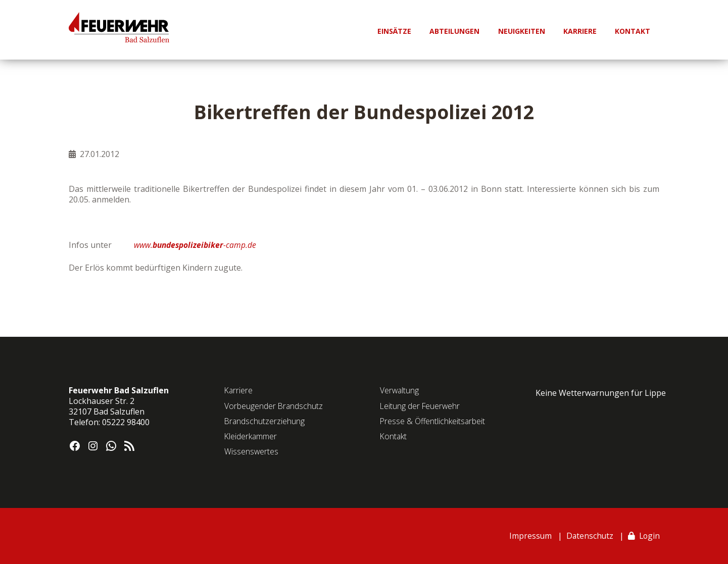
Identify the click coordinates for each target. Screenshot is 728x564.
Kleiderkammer (251, 436)
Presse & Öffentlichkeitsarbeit (433, 421)
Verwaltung (400, 390)
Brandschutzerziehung (265, 421)
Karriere (239, 390)
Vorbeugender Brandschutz (274, 406)
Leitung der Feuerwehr (421, 406)
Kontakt (394, 436)
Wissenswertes (252, 451)
